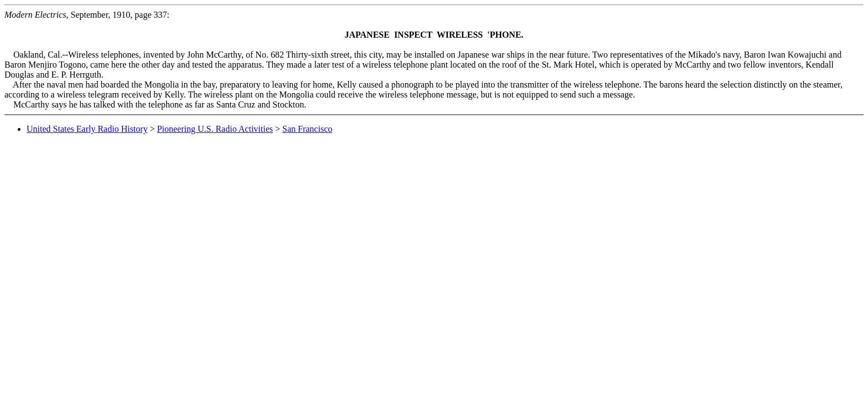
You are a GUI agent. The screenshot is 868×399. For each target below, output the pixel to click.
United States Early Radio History (87, 129)
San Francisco (307, 129)
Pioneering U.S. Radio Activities (215, 129)
